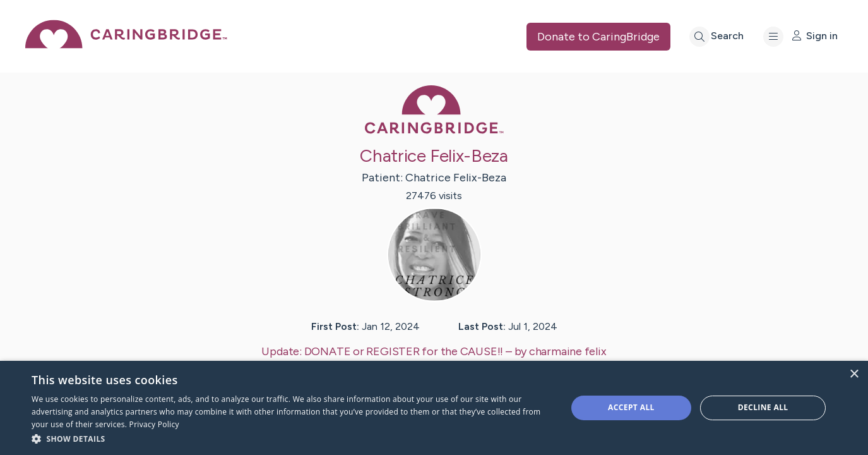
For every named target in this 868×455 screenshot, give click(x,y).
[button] (291, 438)
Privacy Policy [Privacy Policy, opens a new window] (154, 424)
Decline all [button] (763, 407)
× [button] (854, 374)
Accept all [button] (631, 407)
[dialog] (434, 408)
